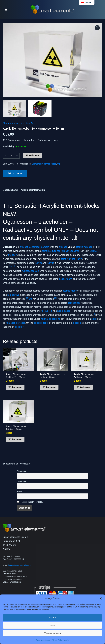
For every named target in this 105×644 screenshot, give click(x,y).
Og (33, 123)
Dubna (93, 251)
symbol (63, 247)
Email (19, 492)
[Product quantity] (11, 156)
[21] (56, 298)
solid (94, 319)
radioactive (13, 295)
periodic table (41, 323)
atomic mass (70, 291)
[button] (101, 598)
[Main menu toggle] (6, 10)
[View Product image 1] (14, 108)
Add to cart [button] (17, 387)
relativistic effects (15, 323)
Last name (22, 481)
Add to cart (34, 155)
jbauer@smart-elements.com (19, 565)
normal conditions (50, 319)
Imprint (67, 640)
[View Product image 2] (40, 108)
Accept (52, 617)
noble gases (64, 311)
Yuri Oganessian (30, 271)
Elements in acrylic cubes (16, 123)
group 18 (47, 311)
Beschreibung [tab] (10, 190)
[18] (11, 266)
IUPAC (38, 263)
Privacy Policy (57, 640)
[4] (94, 314)
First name (22, 471)
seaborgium (66, 279)
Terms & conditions (43, 640)
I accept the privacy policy (30, 502)
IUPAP (50, 263)
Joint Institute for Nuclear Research (60, 251)
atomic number (84, 247)
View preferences (52, 633)
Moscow (13, 255)
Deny (52, 625)
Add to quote (15, 173)
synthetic (25, 247)
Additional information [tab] (33, 190)
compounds (74, 303)
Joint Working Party (71, 259)
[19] (13, 266)
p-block (77, 323)
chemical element (40, 247)
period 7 (19, 327)
